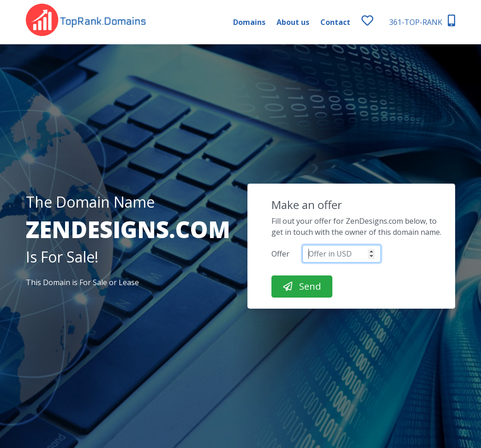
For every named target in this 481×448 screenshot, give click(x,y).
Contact (335, 22)
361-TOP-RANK (422, 21)
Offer (280, 254)
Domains (249, 22)
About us (293, 22)
